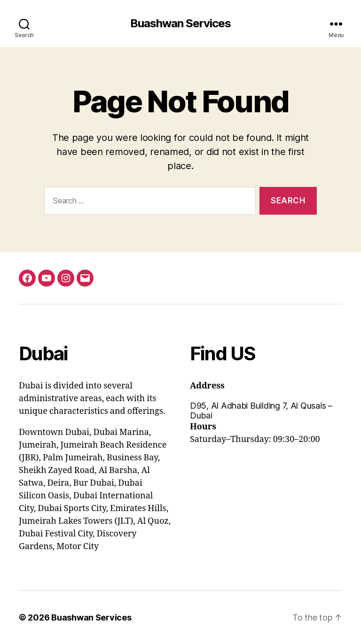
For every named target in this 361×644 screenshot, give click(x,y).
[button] (266, 411)
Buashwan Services (180, 23)
